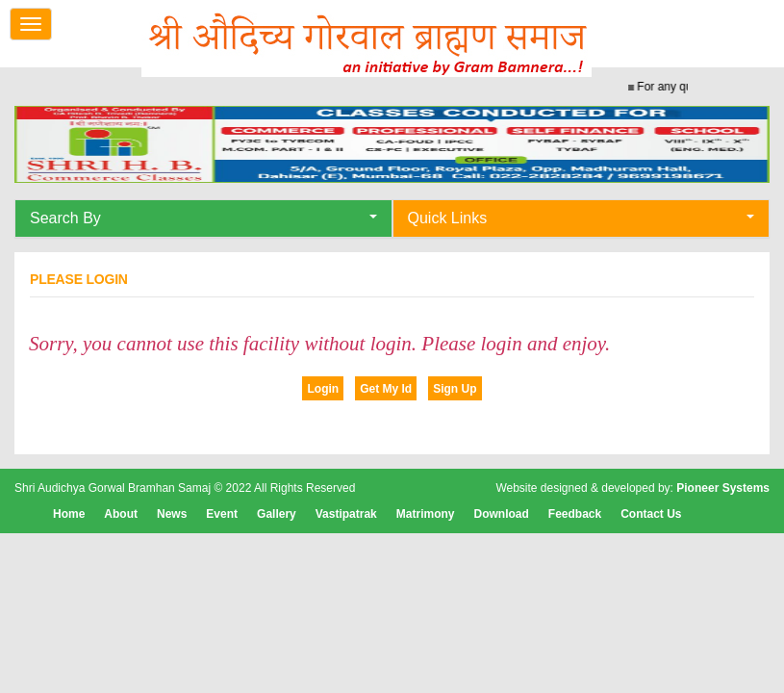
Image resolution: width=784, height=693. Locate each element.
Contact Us (651, 514)
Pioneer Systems (723, 488)
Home (69, 514)
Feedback (575, 514)
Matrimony (426, 514)
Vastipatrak (346, 514)
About (121, 514)
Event (222, 514)
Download (501, 514)
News (172, 514)
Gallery (277, 514)
